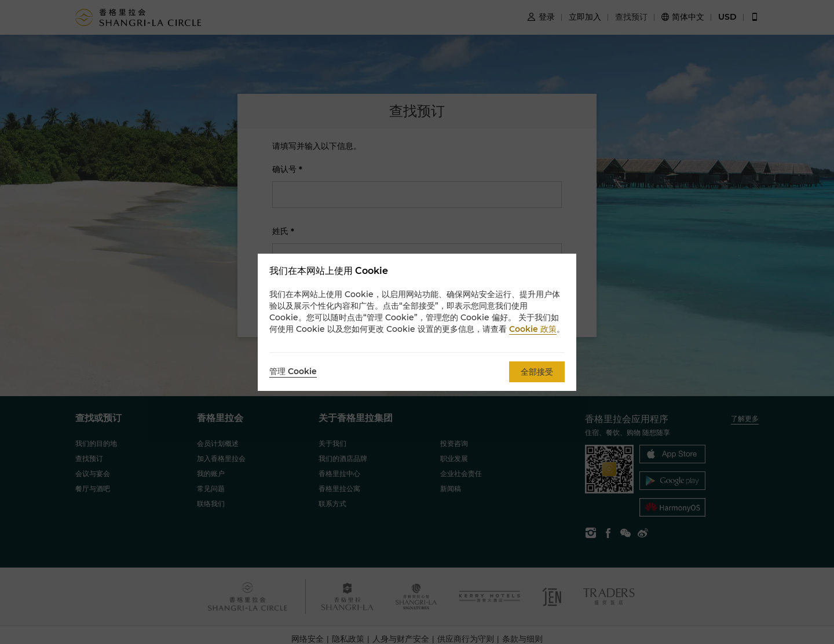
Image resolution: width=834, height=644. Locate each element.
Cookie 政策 (533, 329)
